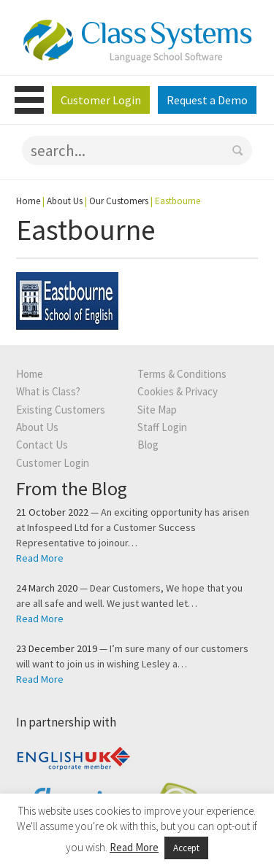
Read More (40, 558)
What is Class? (48, 391)
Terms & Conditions (182, 374)
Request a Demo (207, 100)
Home (28, 201)
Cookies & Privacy (178, 391)
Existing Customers (61, 410)
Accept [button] (186, 848)
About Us (65, 201)
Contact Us (42, 445)
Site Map (157, 410)
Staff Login (162, 427)
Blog (148, 445)
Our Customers (119, 201)
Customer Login (101, 100)
